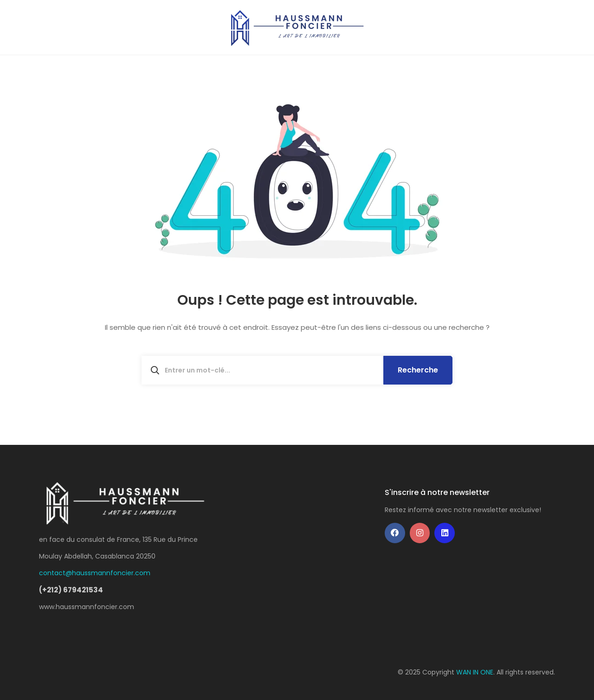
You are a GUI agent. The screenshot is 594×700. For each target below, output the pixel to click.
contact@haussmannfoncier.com (95, 573)
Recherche (418, 370)
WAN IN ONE (475, 672)
